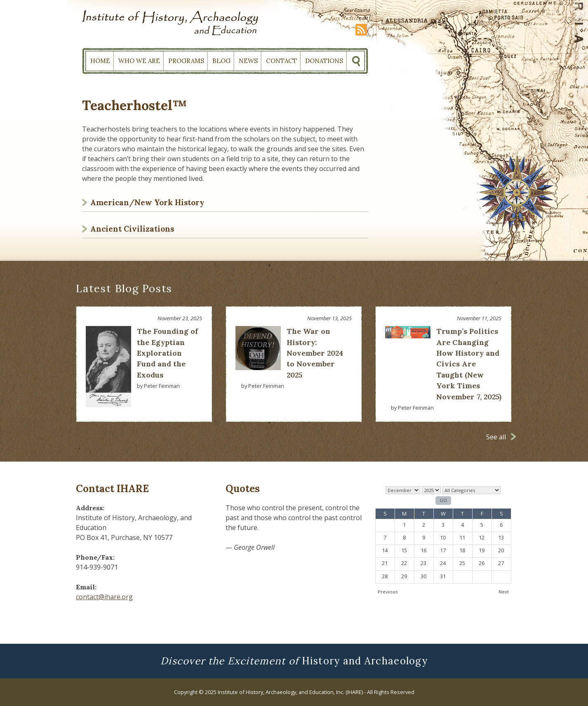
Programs (186, 61)
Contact (281, 61)
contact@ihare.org (104, 597)
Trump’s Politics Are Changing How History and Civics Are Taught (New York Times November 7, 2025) (469, 364)
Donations (324, 61)
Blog (221, 61)
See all (496, 437)
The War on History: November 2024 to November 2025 (315, 353)
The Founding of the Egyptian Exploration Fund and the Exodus (167, 353)
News (248, 61)
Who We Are (139, 61)
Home (100, 61)
